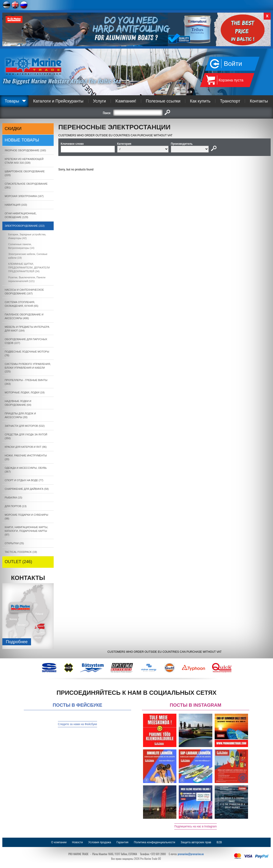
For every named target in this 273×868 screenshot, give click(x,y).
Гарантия (122, 842)
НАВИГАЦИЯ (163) (16, 205)
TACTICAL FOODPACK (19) (21, 552)
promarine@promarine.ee (191, 854)
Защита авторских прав (196, 842)
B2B (219, 842)
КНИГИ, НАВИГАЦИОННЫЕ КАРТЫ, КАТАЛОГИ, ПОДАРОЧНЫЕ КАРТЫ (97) (26, 531)
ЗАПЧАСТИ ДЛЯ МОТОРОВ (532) (25, 426)
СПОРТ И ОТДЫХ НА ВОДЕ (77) (24, 480)
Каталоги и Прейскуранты (58, 101)
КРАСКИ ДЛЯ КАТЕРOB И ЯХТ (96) (26, 447)
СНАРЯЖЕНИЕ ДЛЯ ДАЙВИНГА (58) (27, 489)
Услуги (100, 101)
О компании (59, 842)
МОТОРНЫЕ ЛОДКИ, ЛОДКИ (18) (25, 392)
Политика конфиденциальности (155, 842)
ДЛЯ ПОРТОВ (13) (16, 506)
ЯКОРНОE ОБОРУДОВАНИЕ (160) (25, 150)
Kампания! (126, 101)
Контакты (259, 101)
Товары (12, 101)
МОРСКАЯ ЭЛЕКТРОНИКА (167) (24, 196)
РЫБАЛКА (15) (13, 498)
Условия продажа (100, 842)
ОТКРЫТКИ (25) (14, 543)
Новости (77, 842)
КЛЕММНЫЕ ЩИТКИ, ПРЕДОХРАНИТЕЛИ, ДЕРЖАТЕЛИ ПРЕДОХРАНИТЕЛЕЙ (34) (29, 268)
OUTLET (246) (18, 562)
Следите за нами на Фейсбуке (77, 724)
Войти (233, 64)
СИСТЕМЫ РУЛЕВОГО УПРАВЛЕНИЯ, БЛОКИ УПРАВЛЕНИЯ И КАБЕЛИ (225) (28, 368)
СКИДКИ (13, 129)
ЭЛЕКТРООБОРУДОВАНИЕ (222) (25, 226)
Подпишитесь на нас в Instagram (196, 826)
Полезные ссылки (163, 101)
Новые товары (22, 140)
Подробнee (17, 642)
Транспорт (230, 101)
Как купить (200, 101)
